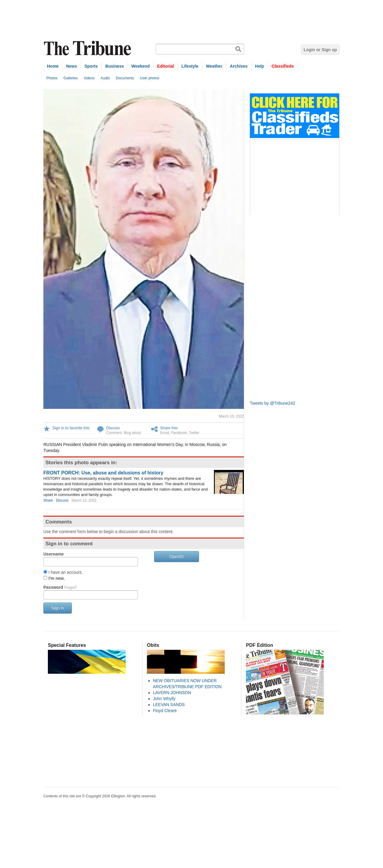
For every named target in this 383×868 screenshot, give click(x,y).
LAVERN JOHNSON (172, 693)
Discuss (113, 428)
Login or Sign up (320, 50)
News (72, 66)
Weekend (140, 66)
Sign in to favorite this (71, 428)
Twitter (194, 433)
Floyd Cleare (165, 711)
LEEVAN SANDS (169, 705)
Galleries (70, 78)
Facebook (179, 433)
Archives (239, 66)
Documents (125, 78)
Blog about (132, 433)
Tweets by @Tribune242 (272, 403)
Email (165, 433)
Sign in (58, 608)
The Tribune (88, 48)
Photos (52, 78)
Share (48, 500)
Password (60, 587)
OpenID (177, 556)
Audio (105, 78)
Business (115, 66)
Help (259, 66)
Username (54, 554)
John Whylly (164, 699)
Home (53, 66)
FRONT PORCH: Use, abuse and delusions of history (103, 473)
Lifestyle (190, 66)
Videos (89, 78)
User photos (150, 78)
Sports (91, 66)
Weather (214, 66)
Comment (114, 433)
